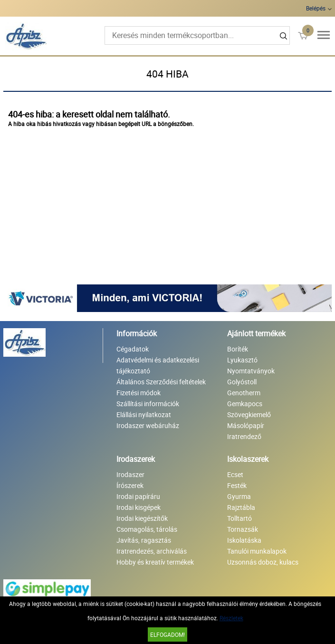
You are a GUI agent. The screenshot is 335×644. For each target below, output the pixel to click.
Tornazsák (243, 529)
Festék (237, 485)
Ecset (235, 474)
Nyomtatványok (251, 371)
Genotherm (244, 393)
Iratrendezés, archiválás (152, 551)
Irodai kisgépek (139, 507)
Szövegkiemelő (249, 415)
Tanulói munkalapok (257, 551)
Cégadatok (133, 349)
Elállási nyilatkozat (144, 415)
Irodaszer (130, 474)
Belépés (316, 8)
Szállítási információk (148, 404)
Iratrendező (244, 436)
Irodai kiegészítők (142, 518)
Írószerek (130, 485)
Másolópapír (246, 425)
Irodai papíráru (138, 496)
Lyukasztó (242, 360)
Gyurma (239, 496)
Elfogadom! (167, 634)
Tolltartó (239, 518)
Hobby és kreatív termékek (155, 562)
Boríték (238, 349)
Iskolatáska (244, 540)
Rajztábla (241, 507)
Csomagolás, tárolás (147, 529)
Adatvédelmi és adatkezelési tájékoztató (158, 365)
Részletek (231, 618)
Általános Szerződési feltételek (161, 382)
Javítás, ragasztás (144, 540)
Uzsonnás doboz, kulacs (263, 562)
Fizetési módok (139, 393)
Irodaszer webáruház (148, 425)
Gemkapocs (245, 404)
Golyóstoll (242, 382)
